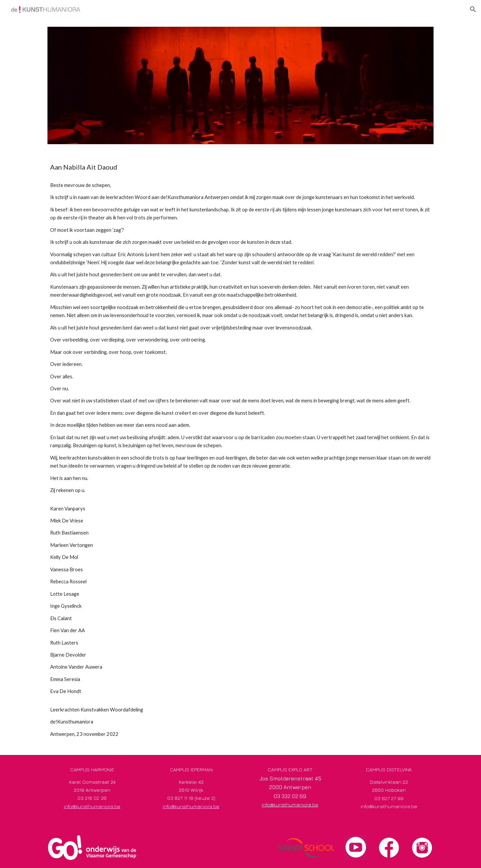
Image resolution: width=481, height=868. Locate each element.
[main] (240, 454)
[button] (473, 9)
